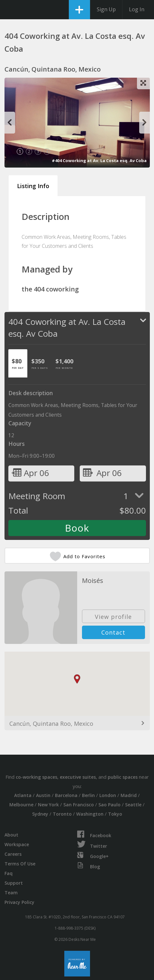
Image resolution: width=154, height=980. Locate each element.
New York (48, 805)
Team (11, 893)
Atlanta (23, 795)
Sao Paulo (109, 805)
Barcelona (66, 795)
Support (14, 883)
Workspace (17, 844)
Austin (43, 795)
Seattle (133, 805)
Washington (90, 814)
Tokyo (115, 814)
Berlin (88, 795)
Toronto (62, 814)
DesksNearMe (10, 10)
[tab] (18, 363)
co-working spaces (36, 777)
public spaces (123, 777)
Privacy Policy (19, 902)
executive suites (78, 777)
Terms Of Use (20, 864)
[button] (77, 679)
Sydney (40, 814)
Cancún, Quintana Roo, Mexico (51, 724)
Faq (9, 873)
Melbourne (21, 805)
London (108, 795)
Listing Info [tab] (33, 186)
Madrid (129, 795)
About (11, 835)
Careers (13, 854)
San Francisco (79, 805)
